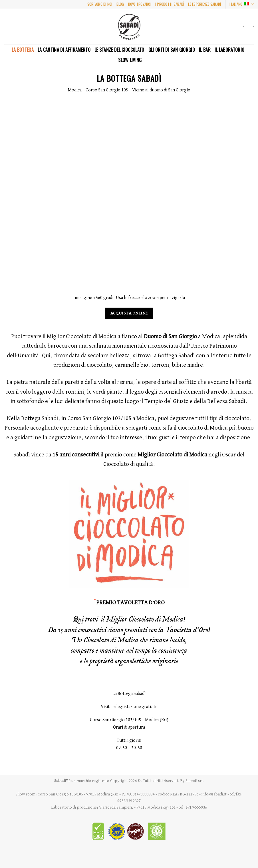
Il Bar (205, 50)
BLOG (120, 4)
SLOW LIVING (130, 60)
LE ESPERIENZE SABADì (204, 4)
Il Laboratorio (229, 50)
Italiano (242, 4)
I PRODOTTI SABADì (170, 4)
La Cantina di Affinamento (64, 50)
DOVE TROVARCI (140, 4)
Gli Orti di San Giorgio (172, 50)
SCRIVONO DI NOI (100, 4)
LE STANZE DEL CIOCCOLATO (119, 50)
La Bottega (23, 50)
